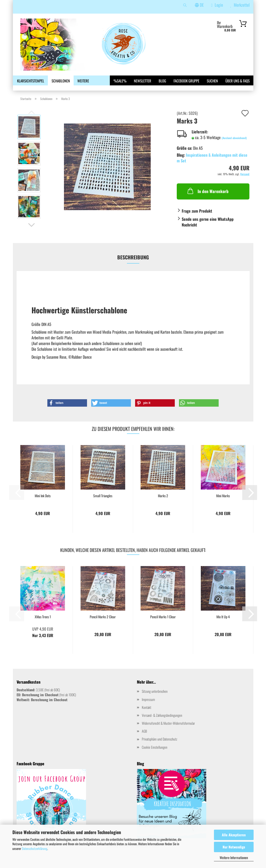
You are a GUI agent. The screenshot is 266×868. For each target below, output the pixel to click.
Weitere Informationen (234, 857)
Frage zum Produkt (197, 219)
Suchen (212, 81)
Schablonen (61, 81)
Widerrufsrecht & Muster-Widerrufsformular (168, 732)
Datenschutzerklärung (35, 848)
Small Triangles (103, 504)
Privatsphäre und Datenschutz (160, 747)
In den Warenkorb (207, 199)
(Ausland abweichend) (234, 146)
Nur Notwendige (234, 847)
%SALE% (120, 81)
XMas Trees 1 (43, 625)
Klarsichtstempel (31, 81)
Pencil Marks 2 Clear (103, 625)
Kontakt (147, 716)
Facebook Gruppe (186, 81)
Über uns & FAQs (237, 81)
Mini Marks (223, 504)
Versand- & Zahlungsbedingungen (162, 724)
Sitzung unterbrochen (155, 700)
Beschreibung (133, 265)
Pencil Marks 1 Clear (163, 625)
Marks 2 (163, 504)
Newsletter (143, 81)
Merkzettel (240, 5)
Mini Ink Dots (43, 504)
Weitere (83, 81)
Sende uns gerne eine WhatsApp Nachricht (208, 230)
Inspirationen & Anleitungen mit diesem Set (212, 166)
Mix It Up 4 (223, 625)
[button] (31, 233)
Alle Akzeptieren (234, 835)
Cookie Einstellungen (155, 755)
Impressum (148, 707)
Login (217, 5)
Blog (162, 81)
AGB (144, 739)
